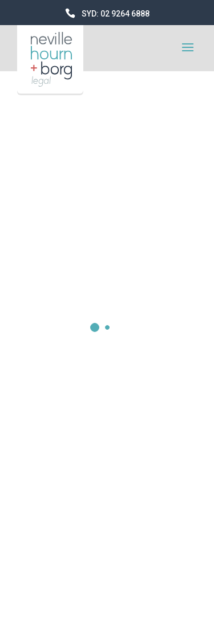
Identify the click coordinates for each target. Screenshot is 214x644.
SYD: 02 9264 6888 (116, 14)
